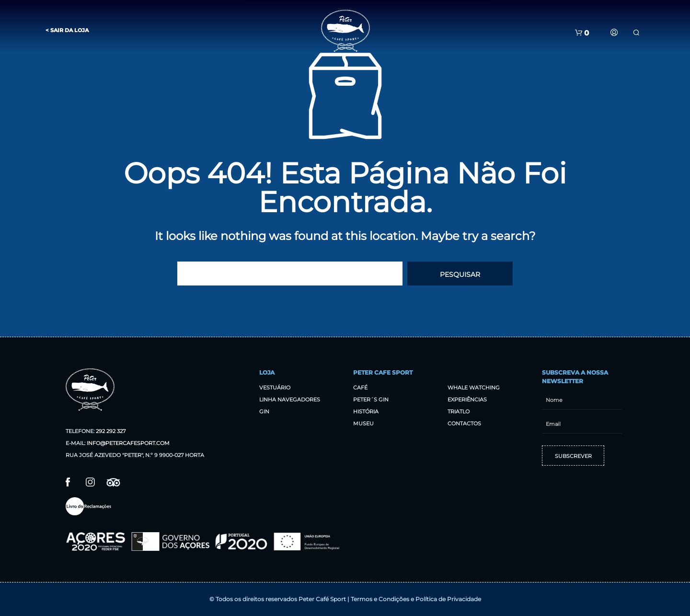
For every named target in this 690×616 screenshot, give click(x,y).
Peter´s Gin (371, 399)
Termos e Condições (380, 599)
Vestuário (275, 388)
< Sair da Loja (67, 30)
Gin (264, 411)
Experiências (467, 399)
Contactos (464, 423)
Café (360, 388)
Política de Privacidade (448, 599)
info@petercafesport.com (128, 443)
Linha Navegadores (290, 399)
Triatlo (459, 411)
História (366, 411)
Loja (267, 372)
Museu (363, 423)
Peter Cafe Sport (383, 372)
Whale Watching (474, 388)
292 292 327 (111, 431)
